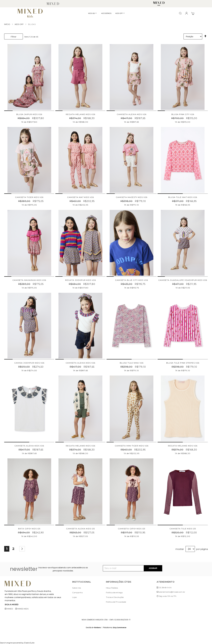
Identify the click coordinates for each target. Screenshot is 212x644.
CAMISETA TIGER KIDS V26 (29, 197)
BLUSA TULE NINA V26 (132, 363)
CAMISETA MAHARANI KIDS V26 (29, 280)
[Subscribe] (153, 568)
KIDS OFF (19, 24)
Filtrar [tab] (14, 37)
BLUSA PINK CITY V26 (183, 114)
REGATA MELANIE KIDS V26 (80, 114)
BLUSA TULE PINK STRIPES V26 (183, 363)
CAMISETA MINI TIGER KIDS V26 (132, 446)
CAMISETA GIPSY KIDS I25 (132, 529)
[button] (8, 111)
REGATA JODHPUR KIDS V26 (80, 280)
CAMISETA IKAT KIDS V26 (80, 197)
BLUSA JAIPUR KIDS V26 (29, 114)
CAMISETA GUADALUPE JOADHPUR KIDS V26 (183, 280)
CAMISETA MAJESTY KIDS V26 (132, 197)
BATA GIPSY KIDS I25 (29, 529)
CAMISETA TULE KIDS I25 (183, 529)
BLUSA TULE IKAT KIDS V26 (183, 197)
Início (7, 24)
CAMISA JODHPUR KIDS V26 (29, 363)
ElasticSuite (29, 643)
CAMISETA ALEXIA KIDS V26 (132, 114)
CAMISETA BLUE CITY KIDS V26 (132, 280)
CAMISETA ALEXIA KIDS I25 (80, 529)
